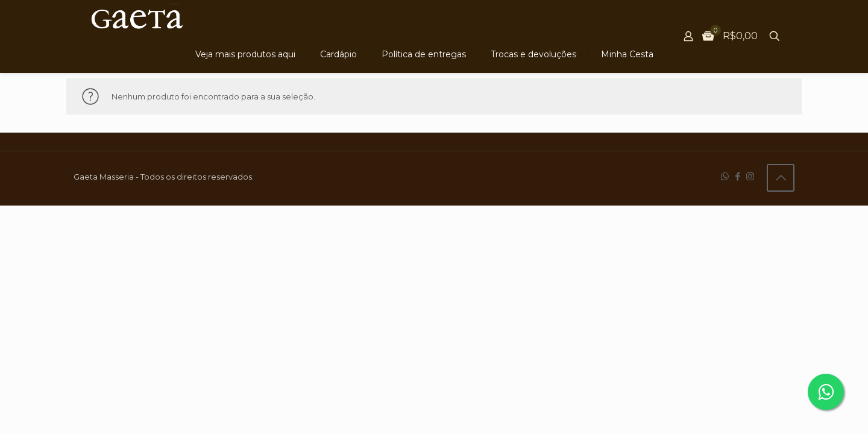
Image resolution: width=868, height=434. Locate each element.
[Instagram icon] (750, 176)
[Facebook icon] (737, 176)
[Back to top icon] (781, 178)
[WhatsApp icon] (725, 176)
